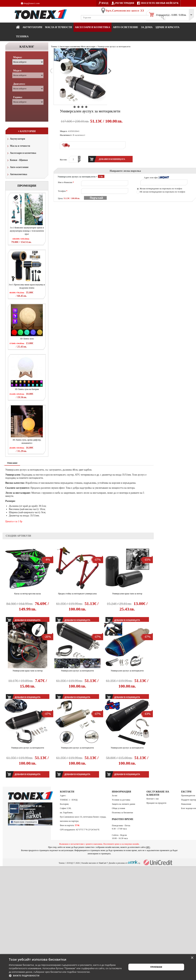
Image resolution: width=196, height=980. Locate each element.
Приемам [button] (156, 967)
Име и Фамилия (66, 182)
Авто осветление (126, 27)
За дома (147, 27)
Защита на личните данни (123, 804)
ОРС (148, 847)
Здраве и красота (167, 27)
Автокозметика (17, 175)
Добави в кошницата (28, 774)
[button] (66, 976)
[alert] (98, 967)
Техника (22, 36)
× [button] (192, 958)
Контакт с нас (153, 799)
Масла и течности (18, 146)
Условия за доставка (121, 800)
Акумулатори (32, 27)
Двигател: (19, 84)
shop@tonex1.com (30, 3)
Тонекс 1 (55, 47)
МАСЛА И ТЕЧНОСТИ (59, 27)
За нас (115, 796)
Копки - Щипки (17, 160)
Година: (18, 97)
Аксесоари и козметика (92, 27)
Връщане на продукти (156, 803)
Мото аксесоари (88, 47)
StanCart (103, 863)
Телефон (63, 191)
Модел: (17, 70)
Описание (12, 463)
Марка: (18, 57)
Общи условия (118, 808)
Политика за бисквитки (122, 813)
